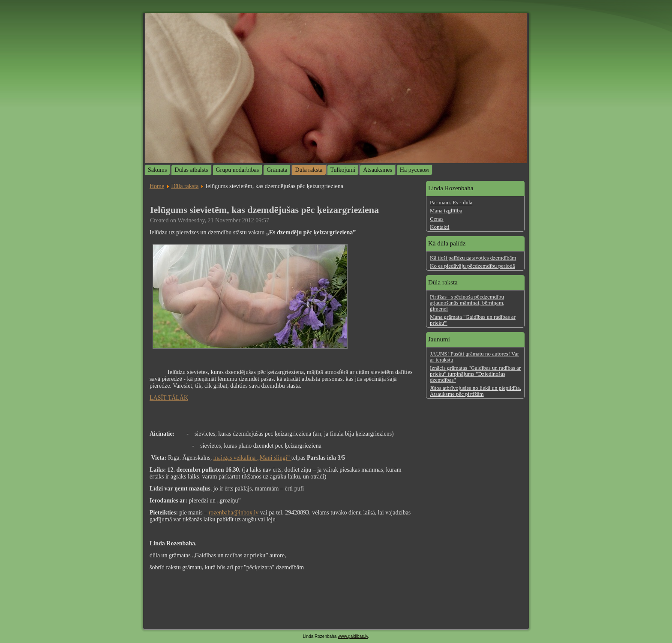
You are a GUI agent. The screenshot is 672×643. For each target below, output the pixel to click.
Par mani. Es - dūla (451, 202)
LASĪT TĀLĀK (169, 398)
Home (157, 186)
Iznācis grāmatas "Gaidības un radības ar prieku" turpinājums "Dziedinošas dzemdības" (475, 374)
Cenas (437, 219)
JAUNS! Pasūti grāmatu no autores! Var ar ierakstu (474, 357)
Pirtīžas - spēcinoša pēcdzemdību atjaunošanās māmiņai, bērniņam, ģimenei (467, 303)
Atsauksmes (378, 170)
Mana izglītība (446, 211)
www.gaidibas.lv (353, 636)
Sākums (157, 170)
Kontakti (440, 227)
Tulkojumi (343, 170)
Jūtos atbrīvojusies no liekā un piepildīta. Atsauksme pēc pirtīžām (475, 391)
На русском (414, 170)
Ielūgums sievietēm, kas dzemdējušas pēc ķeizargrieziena (264, 210)
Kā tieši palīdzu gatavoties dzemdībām (473, 258)
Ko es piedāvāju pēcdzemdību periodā (472, 266)
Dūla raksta (309, 170)
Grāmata (277, 170)
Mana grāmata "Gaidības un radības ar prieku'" (473, 320)
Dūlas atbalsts (191, 170)
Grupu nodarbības (238, 170)
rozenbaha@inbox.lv (234, 513)
